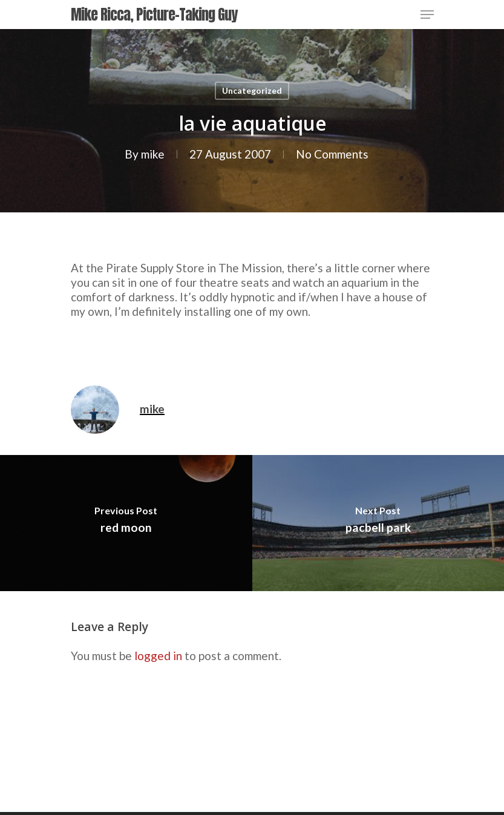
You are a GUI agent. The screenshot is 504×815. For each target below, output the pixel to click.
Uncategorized (252, 90)
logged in (158, 656)
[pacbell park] (378, 523)
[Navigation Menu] (427, 15)
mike (152, 154)
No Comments (332, 154)
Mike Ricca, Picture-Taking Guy (154, 15)
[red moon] (126, 523)
